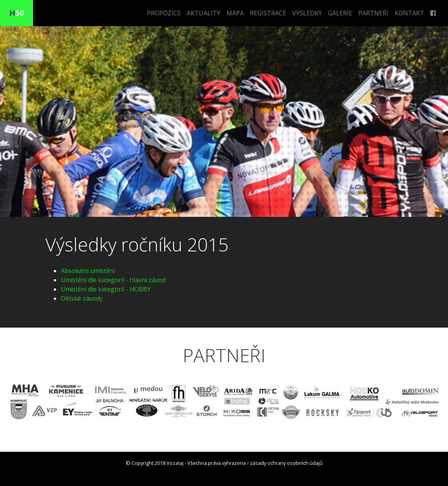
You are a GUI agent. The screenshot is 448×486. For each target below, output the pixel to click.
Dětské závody (82, 298)
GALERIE (340, 13)
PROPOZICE (164, 13)
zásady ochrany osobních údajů (286, 463)
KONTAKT (409, 13)
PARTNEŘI (373, 13)
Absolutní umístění (88, 271)
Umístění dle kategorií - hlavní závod (113, 280)
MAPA (235, 13)
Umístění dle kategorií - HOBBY (106, 289)
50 (17, 13)
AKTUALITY (204, 13)
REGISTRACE (268, 13)
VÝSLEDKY (307, 13)
